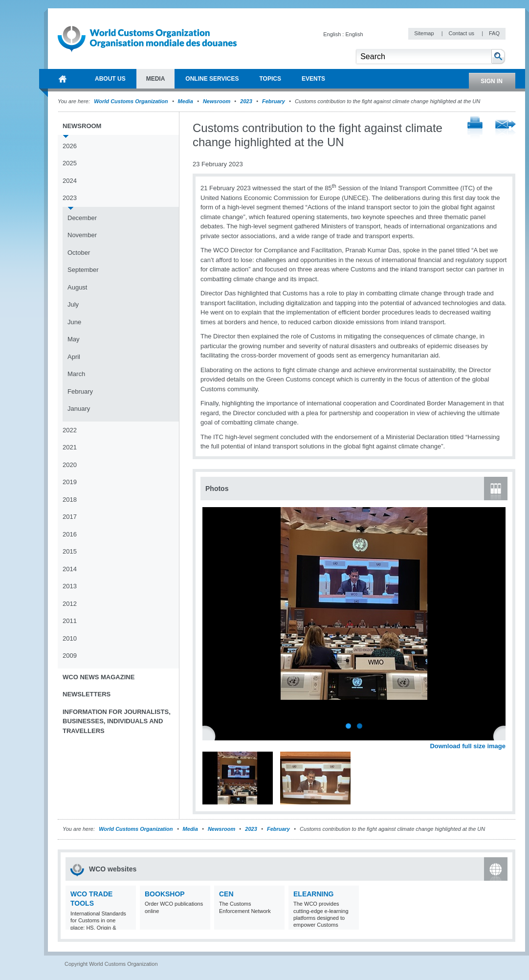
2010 (70, 638)
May (74, 339)
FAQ (494, 33)
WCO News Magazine (99, 677)
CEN (226, 894)
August (77, 287)
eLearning (313, 894)
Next (504, 735)
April (74, 357)
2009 (70, 656)
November (82, 235)
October (79, 253)
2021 (70, 447)
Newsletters (87, 694)
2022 (70, 430)
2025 (70, 163)
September (83, 270)
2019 (70, 482)
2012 (70, 604)
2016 (70, 534)
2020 (70, 465)
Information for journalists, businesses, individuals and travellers (117, 721)
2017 (70, 517)
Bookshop (165, 894)
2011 (70, 621)
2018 (70, 500)
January (79, 409)
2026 (70, 146)
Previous (211, 735)
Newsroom (217, 101)
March (76, 374)
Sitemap (425, 33)
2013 (70, 586)
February (274, 101)
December (82, 218)
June (74, 322)
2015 (70, 551)
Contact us (462, 33)
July (73, 304)
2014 (70, 569)
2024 (70, 181)
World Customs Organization (132, 101)
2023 (246, 101)
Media (186, 101)
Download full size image (468, 746)
